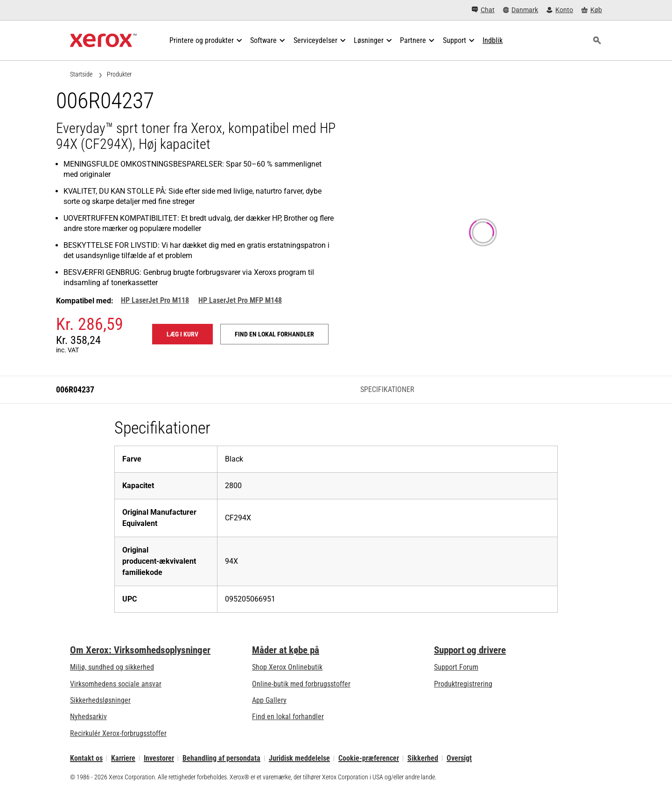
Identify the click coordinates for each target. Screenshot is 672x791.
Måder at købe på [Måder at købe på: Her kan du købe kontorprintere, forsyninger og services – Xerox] (286, 650)
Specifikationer (387, 389)
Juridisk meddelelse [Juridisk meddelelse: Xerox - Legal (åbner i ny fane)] (299, 758)
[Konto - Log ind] (560, 10)
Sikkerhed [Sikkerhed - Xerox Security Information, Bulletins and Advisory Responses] (423, 758)
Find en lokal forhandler (288, 717)
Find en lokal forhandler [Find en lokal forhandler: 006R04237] (274, 334)
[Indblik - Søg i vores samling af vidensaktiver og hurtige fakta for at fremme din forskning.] (493, 41)
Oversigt (459, 758)
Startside (81, 74)
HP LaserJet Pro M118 (155, 300)
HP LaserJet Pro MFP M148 (240, 300)
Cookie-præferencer (369, 758)
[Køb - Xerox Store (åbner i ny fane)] (592, 10)
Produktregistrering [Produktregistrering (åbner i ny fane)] (463, 684)
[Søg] (597, 41)
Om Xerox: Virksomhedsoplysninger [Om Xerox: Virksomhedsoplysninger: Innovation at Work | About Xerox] (140, 650)
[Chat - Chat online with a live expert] (483, 10)
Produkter (119, 74)
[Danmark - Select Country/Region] (521, 10)
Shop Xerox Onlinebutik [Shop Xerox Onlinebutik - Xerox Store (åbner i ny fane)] (287, 667)
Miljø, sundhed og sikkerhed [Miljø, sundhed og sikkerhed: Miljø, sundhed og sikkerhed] (112, 667)
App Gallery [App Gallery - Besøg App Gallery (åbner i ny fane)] (269, 700)
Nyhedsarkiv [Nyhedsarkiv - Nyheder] (88, 717)
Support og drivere (470, 650)
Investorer (159, 758)
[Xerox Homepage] (103, 41)
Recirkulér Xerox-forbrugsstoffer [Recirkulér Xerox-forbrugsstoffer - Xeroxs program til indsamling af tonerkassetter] (118, 733)
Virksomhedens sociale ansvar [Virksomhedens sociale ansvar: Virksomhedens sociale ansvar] (116, 684)
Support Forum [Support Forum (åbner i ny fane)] (456, 667)
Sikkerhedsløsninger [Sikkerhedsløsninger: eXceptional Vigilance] (100, 700)
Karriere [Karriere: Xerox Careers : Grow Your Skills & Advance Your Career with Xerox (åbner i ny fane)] (123, 758)
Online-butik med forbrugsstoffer (301, 684)
